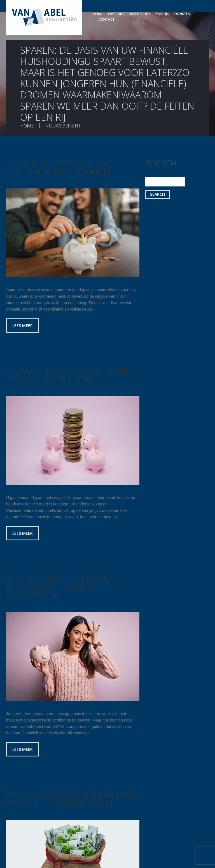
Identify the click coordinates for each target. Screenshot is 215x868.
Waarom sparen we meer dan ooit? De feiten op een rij (70, 799)
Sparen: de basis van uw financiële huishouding (59, 167)
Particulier (140, 14)
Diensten (182, 14)
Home (98, 14)
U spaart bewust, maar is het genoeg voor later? (70, 375)
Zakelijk (162, 14)
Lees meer (23, 326)
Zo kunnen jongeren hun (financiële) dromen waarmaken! (62, 587)
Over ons (116, 14)
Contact (107, 19)
